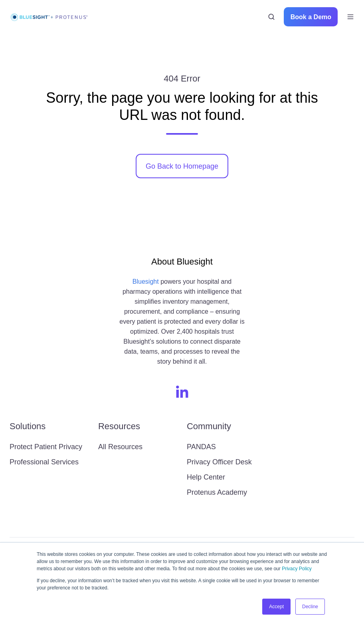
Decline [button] (310, 607)
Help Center (206, 477)
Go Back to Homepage (182, 166)
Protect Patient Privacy (46, 447)
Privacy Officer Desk (219, 462)
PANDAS (201, 447)
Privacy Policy (297, 569)
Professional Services (44, 462)
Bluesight (146, 281)
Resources (119, 426)
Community (209, 426)
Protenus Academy (217, 492)
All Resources (120, 447)
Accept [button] (276, 607)
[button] (271, 17)
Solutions (28, 426)
